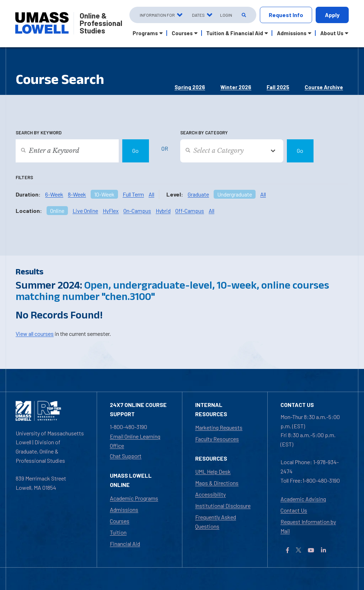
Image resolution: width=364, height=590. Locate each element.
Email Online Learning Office (135, 441)
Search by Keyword (39, 133)
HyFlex (111, 211)
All (151, 194)
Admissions (124, 509)
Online (57, 211)
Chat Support (126, 456)
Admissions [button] (292, 33)
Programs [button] (145, 33)
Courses (120, 521)
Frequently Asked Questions (216, 522)
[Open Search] (243, 15)
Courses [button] (182, 33)
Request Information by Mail (308, 526)
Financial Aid (125, 544)
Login (226, 15)
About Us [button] (332, 33)
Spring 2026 (190, 87)
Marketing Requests (219, 427)
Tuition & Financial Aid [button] (235, 33)
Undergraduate (235, 194)
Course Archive (324, 87)
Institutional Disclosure (223, 506)
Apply (332, 15)
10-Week (104, 194)
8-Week (77, 194)
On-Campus (137, 211)
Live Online (85, 211)
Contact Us (294, 510)
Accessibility (210, 494)
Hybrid (163, 211)
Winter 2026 (236, 87)
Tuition (118, 532)
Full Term (133, 194)
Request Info (286, 15)
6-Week (54, 194)
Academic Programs (134, 498)
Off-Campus (190, 211)
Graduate (198, 194)
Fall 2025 (278, 87)
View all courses (35, 334)
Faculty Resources (217, 439)
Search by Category (204, 133)
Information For (157, 15)
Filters (24, 177)
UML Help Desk (213, 471)
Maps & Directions (217, 483)
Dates (198, 15)
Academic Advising (303, 499)
